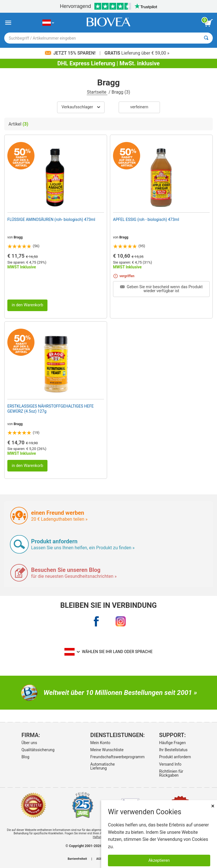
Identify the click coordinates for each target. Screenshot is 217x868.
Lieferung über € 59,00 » (137, 53)
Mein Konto (100, 743)
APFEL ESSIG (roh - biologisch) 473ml (146, 219)
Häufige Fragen (172, 743)
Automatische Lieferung (102, 766)
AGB (99, 859)
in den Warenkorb (27, 305)
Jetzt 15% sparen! (71, 53)
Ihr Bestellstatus (173, 750)
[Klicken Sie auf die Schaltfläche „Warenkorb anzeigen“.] (209, 23)
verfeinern (139, 107)
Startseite (97, 92)
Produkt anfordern (175, 757)
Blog (25, 757)
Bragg (18, 237)
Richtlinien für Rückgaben (171, 773)
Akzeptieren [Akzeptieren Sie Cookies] (159, 861)
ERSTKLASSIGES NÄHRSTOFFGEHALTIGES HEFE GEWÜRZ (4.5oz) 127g (50, 409)
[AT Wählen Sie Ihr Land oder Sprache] (48, 23)
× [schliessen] (213, 806)
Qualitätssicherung (38, 750)
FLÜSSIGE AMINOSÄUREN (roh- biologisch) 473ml (51, 219)
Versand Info (170, 764)
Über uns (29, 743)
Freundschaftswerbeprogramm (107, 757)
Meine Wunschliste (107, 750)
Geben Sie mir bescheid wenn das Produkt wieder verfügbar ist (161, 289)
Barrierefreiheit (77, 859)
